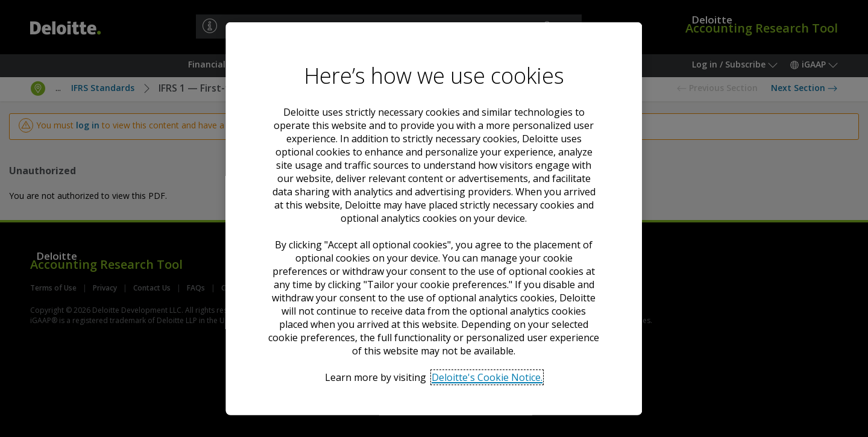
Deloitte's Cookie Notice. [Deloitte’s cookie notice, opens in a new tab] (488, 377)
